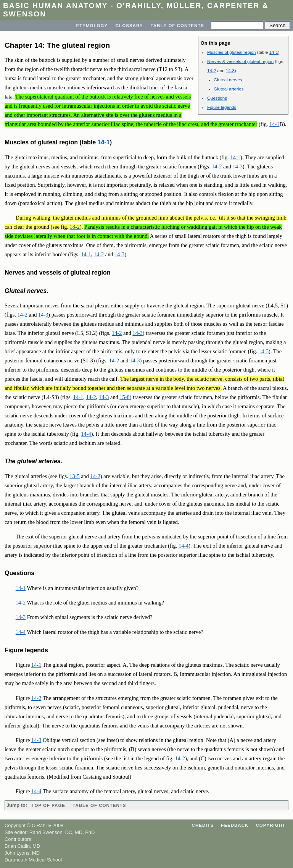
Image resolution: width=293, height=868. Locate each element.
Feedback (235, 825)
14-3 (230, 71)
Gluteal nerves (228, 80)
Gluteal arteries (229, 89)
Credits (203, 825)
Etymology (92, 26)
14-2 (212, 71)
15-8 (124, 397)
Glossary (129, 26)
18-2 (75, 227)
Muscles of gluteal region (231, 52)
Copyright (271, 825)
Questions (217, 98)
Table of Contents (177, 26)
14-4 (86, 434)
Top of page (48, 805)
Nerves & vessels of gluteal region (240, 61)
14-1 (274, 52)
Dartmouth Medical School (33, 860)
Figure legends (222, 107)
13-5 (74, 476)
